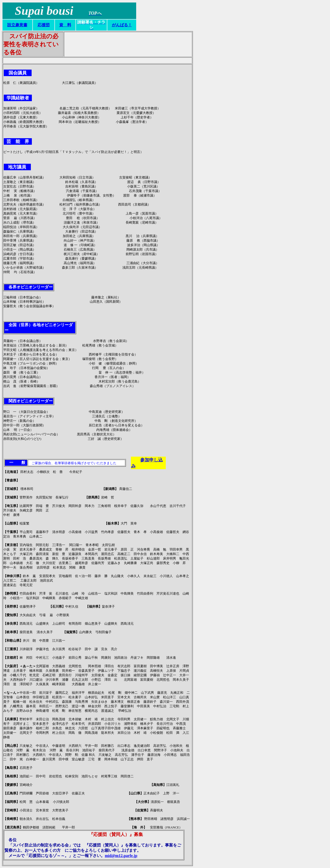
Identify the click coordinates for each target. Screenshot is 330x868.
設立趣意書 (17, 25)
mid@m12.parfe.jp (121, 856)
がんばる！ (122, 25)
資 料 (65, 25)
